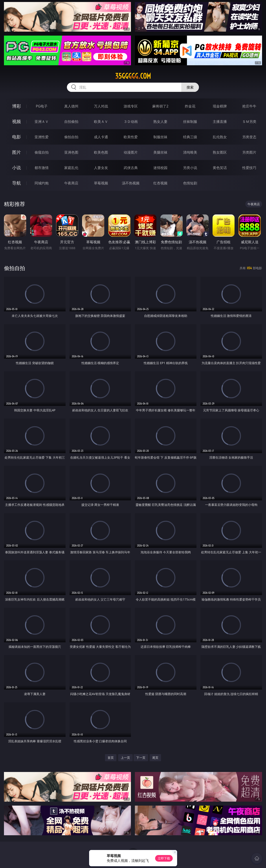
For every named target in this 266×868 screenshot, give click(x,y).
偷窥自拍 (42, 152)
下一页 (141, 758)
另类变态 (249, 137)
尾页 (155, 758)
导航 (17, 183)
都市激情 (42, 168)
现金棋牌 (220, 106)
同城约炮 (42, 183)
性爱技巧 (249, 168)
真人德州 (71, 106)
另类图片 (249, 152)
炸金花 (190, 106)
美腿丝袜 (160, 152)
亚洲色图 (71, 152)
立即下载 (164, 858)
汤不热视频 (131, 183)
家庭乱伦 (71, 168)
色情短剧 (190, 183)
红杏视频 (160, 183)
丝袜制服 (190, 122)
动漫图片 (131, 152)
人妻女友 (101, 168)
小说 (17, 168)
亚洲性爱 (42, 137)
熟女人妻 (160, 122)
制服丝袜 (160, 137)
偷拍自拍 (71, 137)
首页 (111, 758)
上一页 (125, 758)
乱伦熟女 (220, 137)
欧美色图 (101, 152)
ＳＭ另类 (249, 122)
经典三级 (190, 137)
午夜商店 (71, 183)
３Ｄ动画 (131, 122)
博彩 (17, 106)
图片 (17, 152)
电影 (17, 137)
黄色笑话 (220, 168)
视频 (17, 121)
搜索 (190, 87)
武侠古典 (131, 168)
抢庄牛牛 (249, 106)
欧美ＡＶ (101, 122)
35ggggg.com (133, 76)
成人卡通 (101, 137)
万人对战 (101, 106)
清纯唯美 (190, 152)
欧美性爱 (131, 137)
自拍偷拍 (71, 122)
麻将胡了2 (160, 106)
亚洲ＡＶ (42, 122)
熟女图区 (220, 152)
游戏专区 (131, 106)
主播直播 (220, 122)
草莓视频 (101, 183)
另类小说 (190, 168)
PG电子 (42, 106)
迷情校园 (160, 168)
